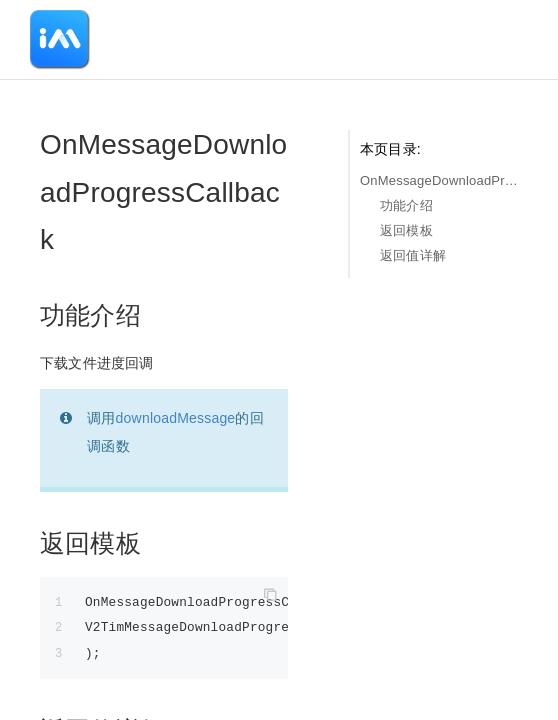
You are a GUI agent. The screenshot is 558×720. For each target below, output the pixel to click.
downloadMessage (176, 418)
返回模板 (406, 230)
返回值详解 (413, 255)
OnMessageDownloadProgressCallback (439, 180)
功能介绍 (406, 205)
